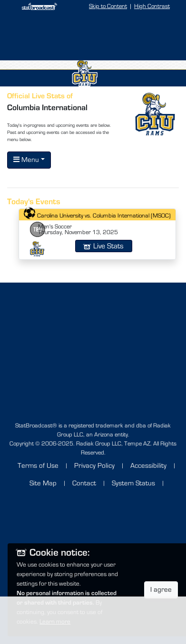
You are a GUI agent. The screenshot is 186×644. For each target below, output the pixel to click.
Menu (26, 160)
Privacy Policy (94, 466)
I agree (161, 590)
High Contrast (152, 6)
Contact (84, 483)
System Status (133, 483)
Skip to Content (108, 6)
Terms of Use (38, 466)
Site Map (43, 483)
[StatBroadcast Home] (36, 6)
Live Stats (104, 246)
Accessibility (148, 466)
